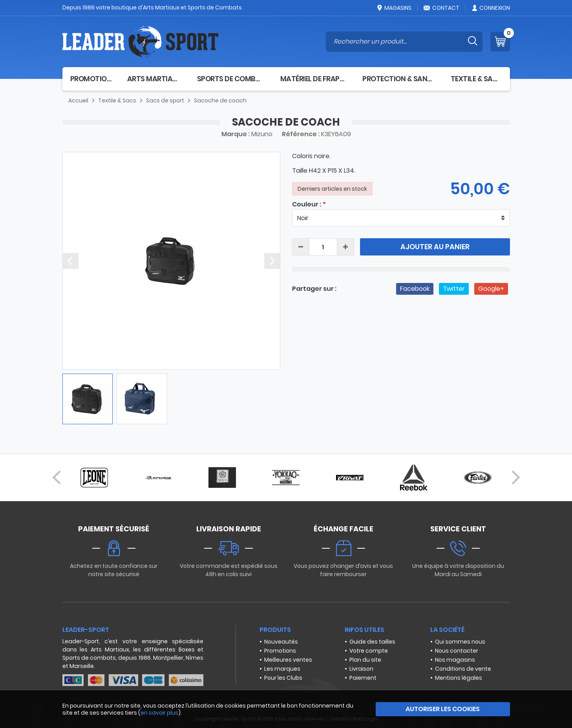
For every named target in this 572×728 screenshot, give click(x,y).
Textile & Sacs (476, 79)
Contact (441, 8)
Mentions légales (459, 678)
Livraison (361, 669)
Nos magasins (455, 660)
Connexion (491, 8)
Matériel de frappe (314, 79)
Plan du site (365, 660)
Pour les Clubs (283, 678)
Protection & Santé (399, 79)
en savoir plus (159, 713)
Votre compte (369, 651)
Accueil (78, 100)
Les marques (282, 669)
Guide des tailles (372, 642)
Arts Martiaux (154, 79)
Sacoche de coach (220, 100)
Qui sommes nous (460, 642)
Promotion (91, 79)
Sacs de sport (165, 100)
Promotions (280, 651)
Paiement (363, 678)
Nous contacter (457, 651)
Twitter (454, 289)
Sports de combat (231, 79)
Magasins (394, 8)
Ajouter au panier (435, 247)
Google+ (491, 289)
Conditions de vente (463, 669)
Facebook (415, 289)
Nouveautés (281, 642)
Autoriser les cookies (443, 709)
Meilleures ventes (288, 660)
